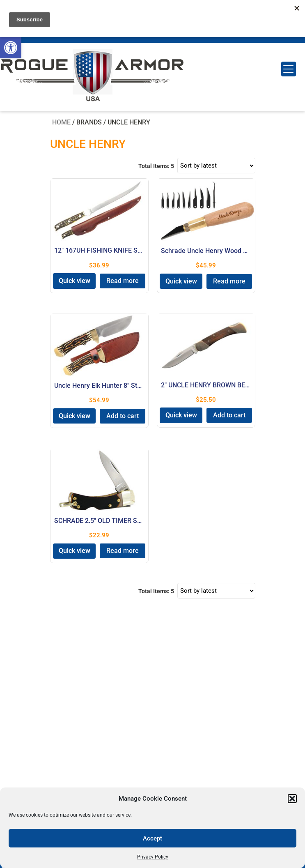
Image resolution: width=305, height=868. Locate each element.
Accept (152, 838)
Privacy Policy (153, 857)
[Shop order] (216, 166)
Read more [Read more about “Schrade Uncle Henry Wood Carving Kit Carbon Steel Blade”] (229, 281)
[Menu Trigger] (289, 69)
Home (61, 122)
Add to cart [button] (123, 416)
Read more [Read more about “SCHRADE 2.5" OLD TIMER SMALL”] (123, 551)
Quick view (75, 281)
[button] (11, 48)
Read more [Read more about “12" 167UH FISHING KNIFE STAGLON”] (123, 281)
